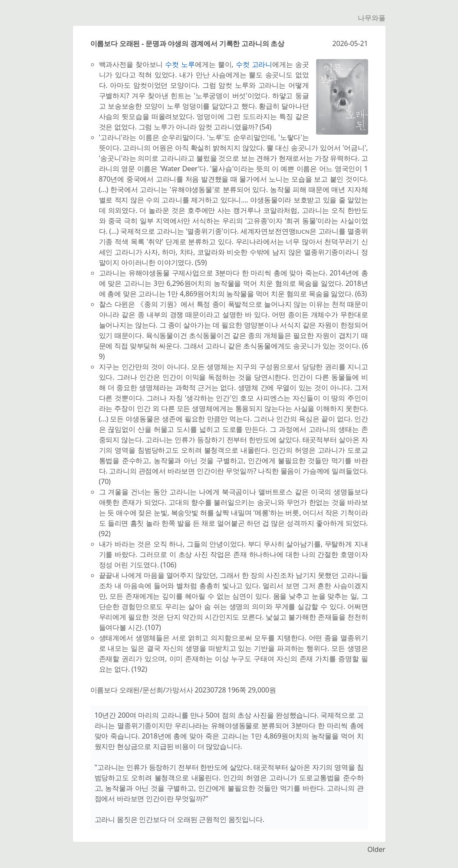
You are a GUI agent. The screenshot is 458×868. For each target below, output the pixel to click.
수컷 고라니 (254, 64)
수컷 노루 (180, 64)
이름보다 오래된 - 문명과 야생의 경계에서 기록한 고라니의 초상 (188, 43)
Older (376, 849)
